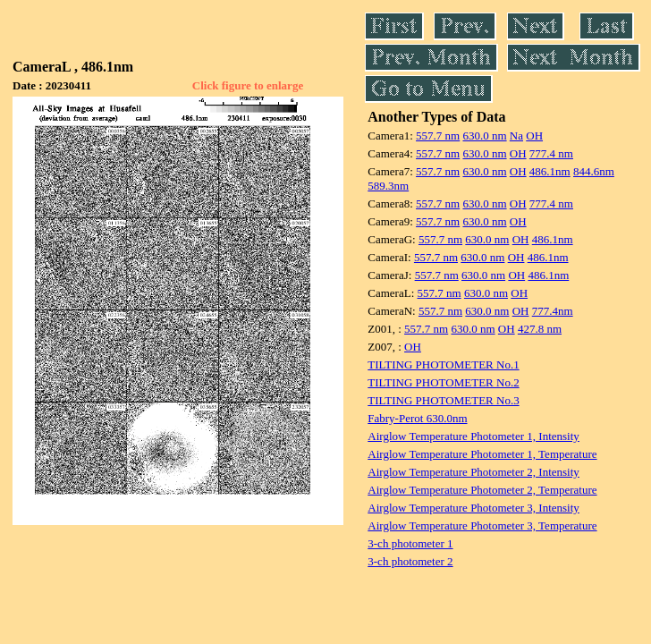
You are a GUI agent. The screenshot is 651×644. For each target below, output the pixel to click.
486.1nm (550, 171)
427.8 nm (540, 329)
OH (534, 136)
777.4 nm (551, 153)
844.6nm (594, 171)
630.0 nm (484, 136)
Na (516, 136)
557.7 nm (438, 136)
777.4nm (553, 311)
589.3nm (388, 186)
